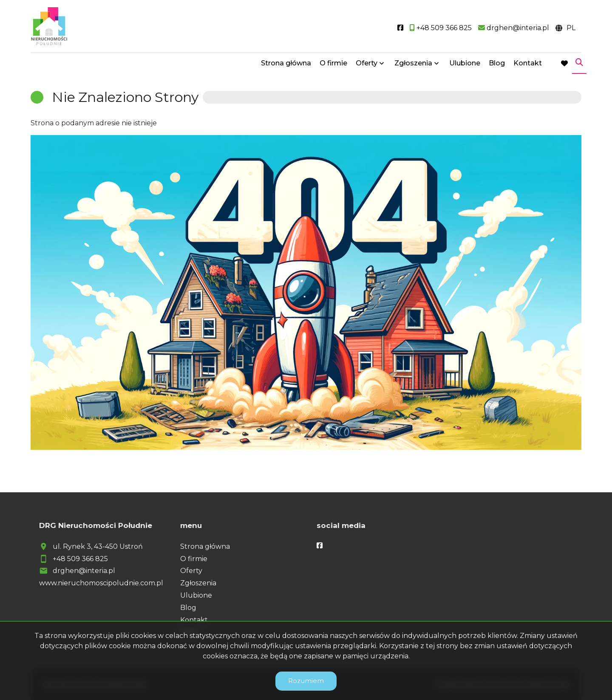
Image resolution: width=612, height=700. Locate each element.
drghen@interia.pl (84, 571)
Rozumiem (306, 681)
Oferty (367, 65)
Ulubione (465, 65)
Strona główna (286, 65)
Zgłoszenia (413, 65)
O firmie (333, 65)
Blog (497, 65)
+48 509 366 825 (80, 559)
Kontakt (528, 65)
